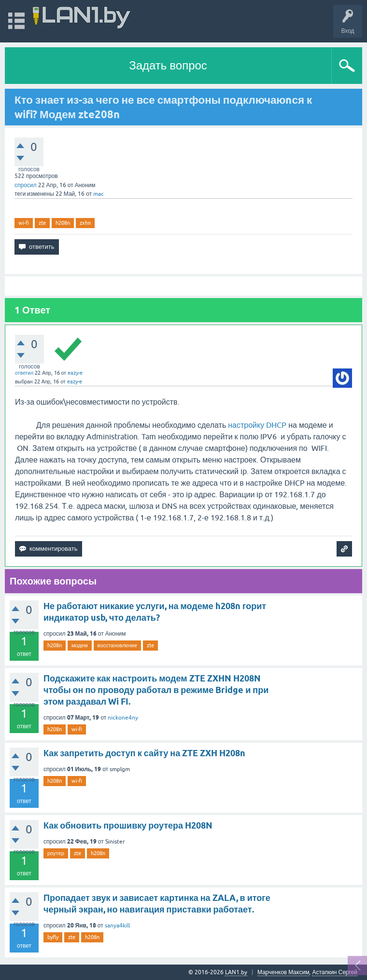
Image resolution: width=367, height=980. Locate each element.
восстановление (118, 645)
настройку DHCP (257, 425)
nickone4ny (123, 718)
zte (42, 223)
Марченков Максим (283, 972)
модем (80, 645)
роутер (56, 853)
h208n (63, 223)
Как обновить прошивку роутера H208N (128, 825)
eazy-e (75, 373)
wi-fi (24, 223)
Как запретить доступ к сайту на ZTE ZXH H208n (144, 753)
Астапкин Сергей (335, 972)
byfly (53, 937)
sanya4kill (117, 926)
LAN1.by (236, 972)
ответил (24, 373)
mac (99, 194)
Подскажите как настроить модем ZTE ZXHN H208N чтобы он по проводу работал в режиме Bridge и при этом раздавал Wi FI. (156, 690)
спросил (26, 185)
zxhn (85, 223)
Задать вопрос (168, 65)
